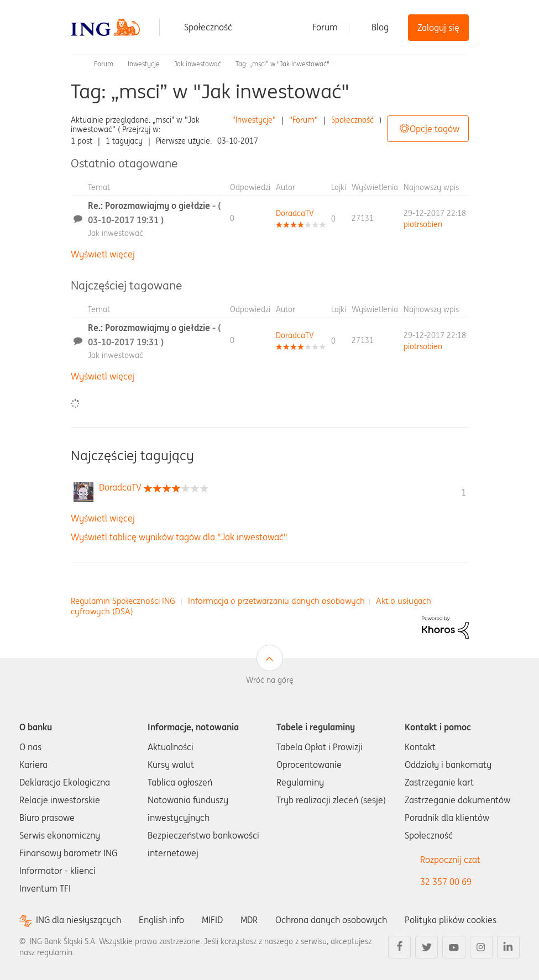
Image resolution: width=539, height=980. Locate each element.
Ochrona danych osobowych (331, 920)
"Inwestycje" (254, 120)
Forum (325, 27)
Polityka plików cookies (451, 920)
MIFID (212, 920)
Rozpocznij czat (450, 860)
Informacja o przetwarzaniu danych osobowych (276, 601)
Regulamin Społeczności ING (123, 601)
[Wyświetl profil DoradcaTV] (295, 213)
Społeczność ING (75, 64)
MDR (249, 920)
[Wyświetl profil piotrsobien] (423, 224)
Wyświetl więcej (103, 254)
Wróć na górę (270, 680)
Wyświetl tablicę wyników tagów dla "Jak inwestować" (179, 537)
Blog (380, 27)
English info (161, 920)
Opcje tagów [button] (435, 129)
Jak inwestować (198, 64)
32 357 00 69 (446, 882)
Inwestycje (144, 64)
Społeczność (208, 27)
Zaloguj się (438, 28)
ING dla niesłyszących (79, 920)
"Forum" (303, 120)
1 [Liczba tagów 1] (464, 492)
